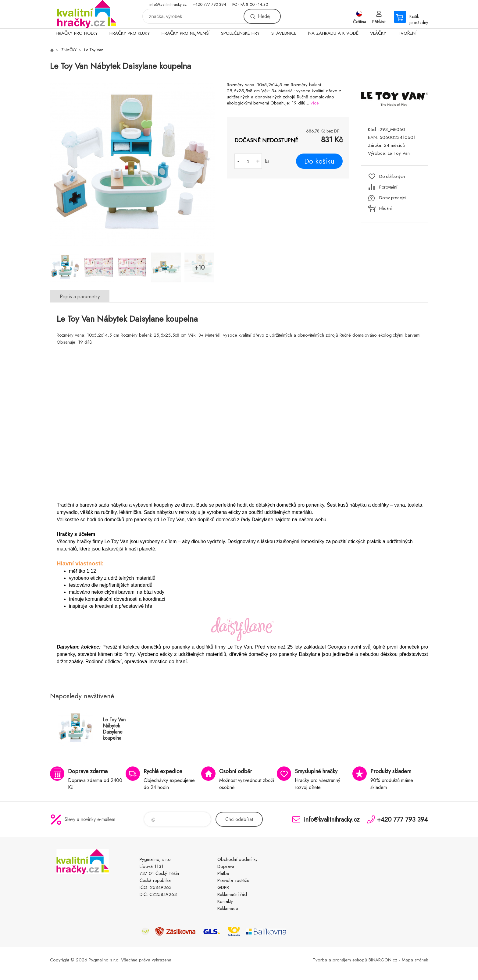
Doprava (226, 866)
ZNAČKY (69, 50)
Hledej (264, 16)
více (315, 103)
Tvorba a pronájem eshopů (340, 960)
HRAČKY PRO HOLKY (77, 33)
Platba (223, 873)
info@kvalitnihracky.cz (168, 4)
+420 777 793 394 (209, 4)
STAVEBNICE (284, 33)
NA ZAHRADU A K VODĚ (333, 33)
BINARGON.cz (383, 960)
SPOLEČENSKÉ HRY (240, 33)
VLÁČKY (378, 33)
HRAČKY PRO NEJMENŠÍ (185, 33)
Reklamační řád (232, 894)
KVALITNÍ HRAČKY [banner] (87, 14)
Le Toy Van (94, 50)
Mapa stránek (415, 960)
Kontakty (225, 901)
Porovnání (388, 187)
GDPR (223, 887)
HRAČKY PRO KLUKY (130, 33)
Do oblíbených (392, 176)
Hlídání (385, 208)
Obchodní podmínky (237, 859)
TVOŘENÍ (407, 33)
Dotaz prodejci (392, 198)
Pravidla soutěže (233, 880)
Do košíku (319, 161)
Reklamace (228, 908)
